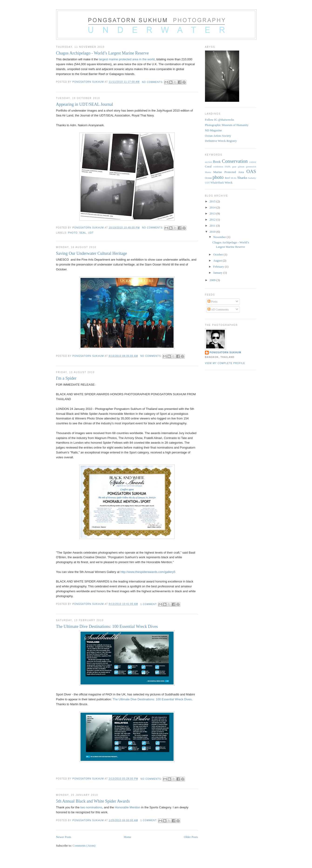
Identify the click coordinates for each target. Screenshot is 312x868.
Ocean (208, 178)
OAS (251, 171)
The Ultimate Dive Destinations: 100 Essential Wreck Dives (107, 626)
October (218, 254)
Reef (227, 178)
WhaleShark (217, 183)
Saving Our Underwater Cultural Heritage (92, 253)
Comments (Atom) (84, 846)
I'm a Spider (66, 378)
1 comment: (149, 604)
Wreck (228, 182)
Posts (213, 301)
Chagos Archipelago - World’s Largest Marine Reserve (102, 53)
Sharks (242, 178)
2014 (213, 207)
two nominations (91, 807)
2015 (213, 201)
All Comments (218, 309)
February (219, 267)
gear (234, 167)
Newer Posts (64, 837)
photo (73, 233)
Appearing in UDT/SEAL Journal (85, 104)
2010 (213, 232)
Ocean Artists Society (218, 136)
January (218, 273)
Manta (208, 172)
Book (217, 162)
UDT (91, 233)
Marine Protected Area (229, 172)
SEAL (83, 233)
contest (253, 162)
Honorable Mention (127, 807)
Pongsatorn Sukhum (225, 352)
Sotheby (252, 178)
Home (127, 837)
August (218, 260)
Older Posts (191, 837)
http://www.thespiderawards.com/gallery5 (148, 572)
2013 (213, 213)
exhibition (218, 167)
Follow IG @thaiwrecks (220, 120)
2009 (213, 280)
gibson (241, 167)
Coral (208, 166)
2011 (213, 226)
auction (209, 162)
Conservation (235, 161)
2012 (213, 220)
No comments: (153, 82)
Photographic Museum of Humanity (227, 125)
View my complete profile (225, 363)
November (220, 237)
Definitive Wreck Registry (221, 141)
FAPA (228, 167)
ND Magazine (213, 130)
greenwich (251, 167)
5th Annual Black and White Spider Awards (93, 801)
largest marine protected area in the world (127, 59)
